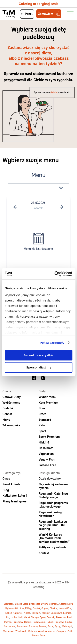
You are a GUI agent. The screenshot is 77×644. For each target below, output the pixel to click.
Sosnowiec (22, 626)
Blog (6, 490)
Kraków (46, 613)
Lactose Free (47, 465)
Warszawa (9, 631)
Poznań (8, 622)
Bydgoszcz (34, 604)
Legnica (67, 613)
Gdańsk (36, 608)
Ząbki (70, 631)
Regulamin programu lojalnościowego (53, 505)
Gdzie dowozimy (50, 478)
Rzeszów (59, 622)
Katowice (18, 613)
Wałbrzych (67, 626)
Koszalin (36, 613)
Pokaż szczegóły (52, 343)
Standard (45, 420)
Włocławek (21, 631)
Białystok (9, 604)
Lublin (14, 617)
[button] (39, 188)
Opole (43, 617)
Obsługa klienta (49, 473)
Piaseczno (61, 617)
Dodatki (8, 408)
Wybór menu (11, 403)
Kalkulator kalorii (15, 496)
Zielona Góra (38, 635)
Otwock (51, 617)
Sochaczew (10, 626)
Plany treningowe (14, 501)
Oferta (7, 391)
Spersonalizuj (39, 367)
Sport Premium (49, 437)
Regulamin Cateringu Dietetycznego (53, 495)
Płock (70, 617)
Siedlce (69, 622)
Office (43, 414)
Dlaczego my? (12, 473)
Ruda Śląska (39, 622)
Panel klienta (11, 484)
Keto (42, 425)
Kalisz (9, 613)
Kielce (27, 613)
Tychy (57, 626)
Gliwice (53, 608)
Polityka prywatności (53, 547)
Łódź (20, 617)
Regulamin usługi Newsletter (51, 514)
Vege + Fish (47, 459)
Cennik (7, 414)
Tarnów (43, 626)
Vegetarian (46, 454)
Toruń (51, 626)
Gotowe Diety (12, 397)
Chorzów (54, 604)
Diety (42, 391)
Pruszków (18, 622)
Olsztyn (35, 617)
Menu (6, 420)
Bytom (44, 604)
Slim (42, 408)
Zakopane (61, 631)
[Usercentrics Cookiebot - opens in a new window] (55, 274)
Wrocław (43, 631)
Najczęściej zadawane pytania (53, 486)
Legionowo (56, 613)
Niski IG (44, 442)
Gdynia (45, 608)
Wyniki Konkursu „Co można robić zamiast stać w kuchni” (54, 538)
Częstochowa (66, 604)
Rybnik (50, 622)
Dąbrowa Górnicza (15, 608)
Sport (42, 431)
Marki (27, 617)
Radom (28, 622)
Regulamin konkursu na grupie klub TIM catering (53, 525)
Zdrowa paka (11, 425)
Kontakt (44, 553)
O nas (6, 478)
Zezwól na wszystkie (39, 355)
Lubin (6, 617)
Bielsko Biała (21, 604)
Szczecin (33, 626)
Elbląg (28, 608)
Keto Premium (49, 403)
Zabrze (52, 631)
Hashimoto (46, 448)
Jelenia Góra (65, 608)
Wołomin (32, 631)
